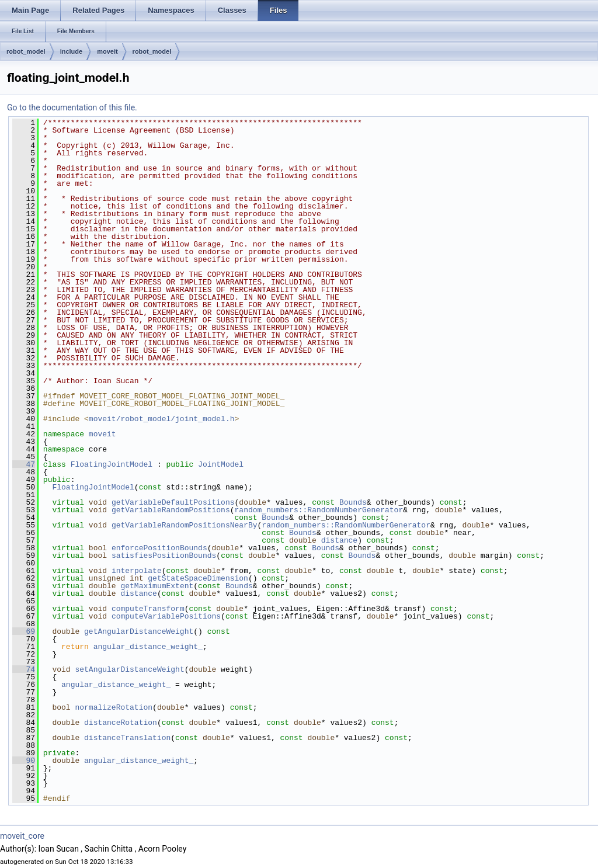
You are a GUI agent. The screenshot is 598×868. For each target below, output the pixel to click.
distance (339, 540)
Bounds (353, 502)
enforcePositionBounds (159, 548)
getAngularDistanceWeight (139, 631)
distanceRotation (121, 723)
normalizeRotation (114, 707)
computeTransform (148, 609)
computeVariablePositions (166, 616)
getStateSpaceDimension (198, 578)
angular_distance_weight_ (148, 647)
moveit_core (22, 836)
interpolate (137, 571)
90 (24, 761)
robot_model (26, 51)
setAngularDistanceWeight (129, 669)
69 (24, 631)
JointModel (221, 464)
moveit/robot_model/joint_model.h (162, 419)
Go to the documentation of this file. (72, 107)
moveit (107, 51)
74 (24, 669)
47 (24, 464)
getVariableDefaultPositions (173, 502)
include (72, 51)
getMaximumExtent (157, 586)
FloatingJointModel (112, 464)
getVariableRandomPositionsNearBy (185, 525)
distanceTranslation (127, 738)
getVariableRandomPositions (171, 510)
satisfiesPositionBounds (164, 555)
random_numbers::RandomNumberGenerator (319, 510)
